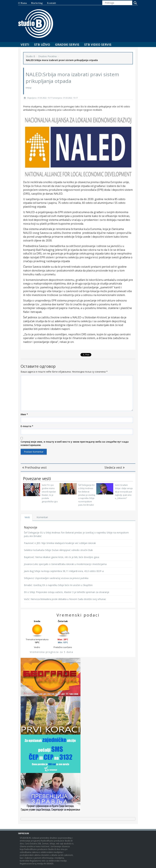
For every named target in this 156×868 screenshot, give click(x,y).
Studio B (31, 56)
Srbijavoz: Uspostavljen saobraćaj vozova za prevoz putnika (56, 578)
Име (24, 414)
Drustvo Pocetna (47, 56)
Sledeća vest (115, 467)
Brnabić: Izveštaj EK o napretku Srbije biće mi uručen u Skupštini (58, 585)
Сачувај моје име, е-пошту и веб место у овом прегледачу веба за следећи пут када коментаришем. (75, 443)
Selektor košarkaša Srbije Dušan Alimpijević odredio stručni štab (58, 550)
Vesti (25, 45)
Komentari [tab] (42, 517)
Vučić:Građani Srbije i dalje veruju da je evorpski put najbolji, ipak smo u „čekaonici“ (124, 492)
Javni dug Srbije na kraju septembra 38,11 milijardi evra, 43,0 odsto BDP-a (64, 571)
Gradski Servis (67, 45)
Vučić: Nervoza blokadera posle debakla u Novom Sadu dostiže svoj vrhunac (65, 599)
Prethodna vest (35, 467)
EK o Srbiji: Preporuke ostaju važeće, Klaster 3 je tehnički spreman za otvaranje (67, 592)
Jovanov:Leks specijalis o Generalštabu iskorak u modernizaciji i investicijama (65, 564)
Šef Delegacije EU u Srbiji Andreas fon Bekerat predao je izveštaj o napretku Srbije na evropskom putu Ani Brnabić (87, 495)
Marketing (37, 3)
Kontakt (52, 3)
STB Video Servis (98, 45)
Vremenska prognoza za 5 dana (51, 652)
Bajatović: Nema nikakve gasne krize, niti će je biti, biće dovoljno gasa (62, 557)
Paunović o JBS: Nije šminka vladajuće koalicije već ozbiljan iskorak (60, 543)
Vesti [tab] (27, 517)
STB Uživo (42, 45)
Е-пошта (27, 426)
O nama (22, 3)
